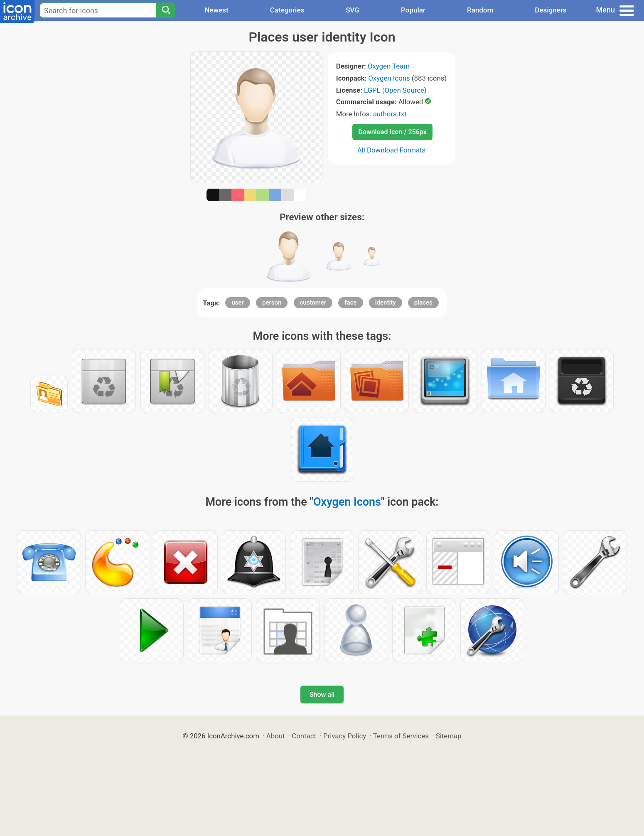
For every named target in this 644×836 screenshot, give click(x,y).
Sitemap (449, 736)
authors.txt (390, 114)
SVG (353, 10)
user (237, 302)
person (272, 302)
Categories (287, 10)
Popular (413, 10)
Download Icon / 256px (392, 132)
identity (386, 302)
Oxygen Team (389, 66)
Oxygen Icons (389, 78)
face (350, 302)
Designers (551, 10)
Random (480, 10)
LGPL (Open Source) (395, 90)
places (423, 302)
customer (313, 302)
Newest (216, 10)
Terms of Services (401, 736)
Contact (304, 736)
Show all (322, 695)
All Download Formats (392, 150)
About (276, 736)
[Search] (166, 10)
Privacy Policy (345, 736)
